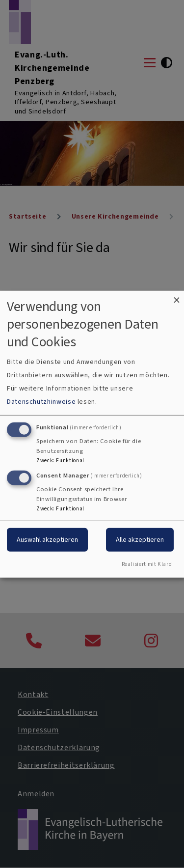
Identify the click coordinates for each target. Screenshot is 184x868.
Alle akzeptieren (140, 540)
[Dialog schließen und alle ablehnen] (177, 296)
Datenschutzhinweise (41, 402)
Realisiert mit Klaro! (147, 564)
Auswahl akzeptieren (47, 540)
